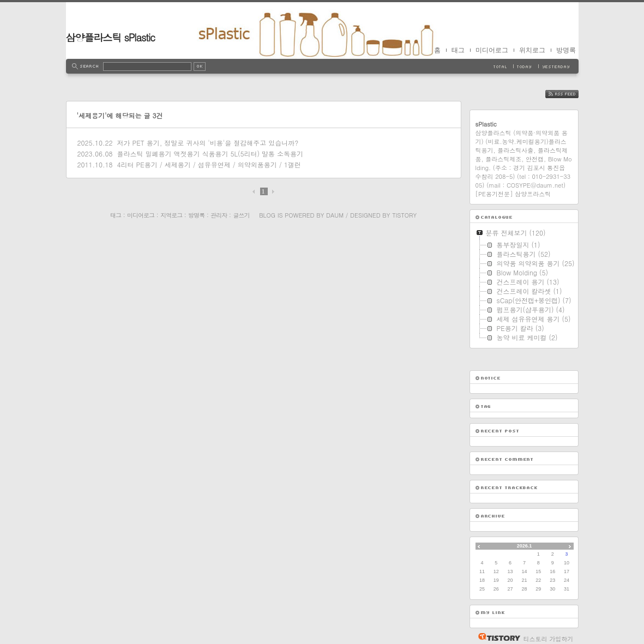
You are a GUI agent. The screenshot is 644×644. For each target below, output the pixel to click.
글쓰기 (241, 215)
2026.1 (525, 546)
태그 (458, 50)
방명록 (566, 50)
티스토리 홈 (496, 637)
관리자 (219, 215)
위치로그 (532, 50)
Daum (335, 215)
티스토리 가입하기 (549, 639)
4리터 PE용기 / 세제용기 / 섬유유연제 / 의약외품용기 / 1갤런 (209, 164)
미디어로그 (492, 50)
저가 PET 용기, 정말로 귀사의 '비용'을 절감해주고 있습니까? (207, 143)
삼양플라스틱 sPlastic (111, 37)
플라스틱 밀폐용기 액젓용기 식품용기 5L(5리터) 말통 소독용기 (210, 154)
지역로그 (171, 215)
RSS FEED (570, 94)
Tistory (404, 215)
